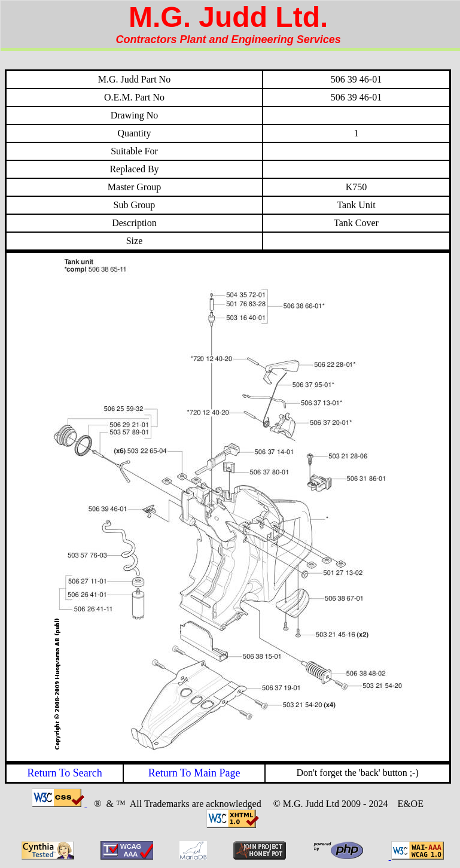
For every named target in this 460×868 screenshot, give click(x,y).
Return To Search (64, 773)
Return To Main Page (194, 773)
